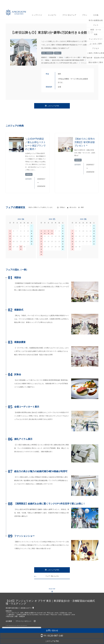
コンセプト (52, 15)
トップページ (37, 15)
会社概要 (9, 621)
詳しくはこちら (23, 638)
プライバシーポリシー (23, 621)
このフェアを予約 (52, 106)
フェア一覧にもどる (52, 576)
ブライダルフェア (69, 15)
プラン (85, 15)
